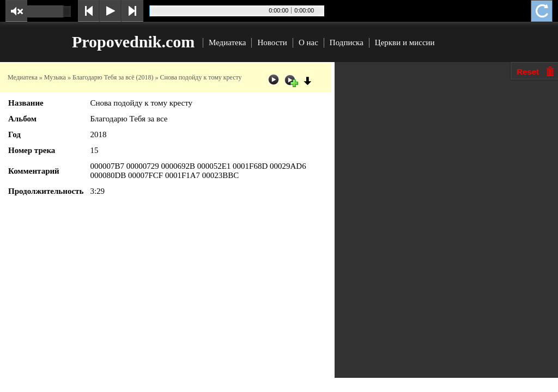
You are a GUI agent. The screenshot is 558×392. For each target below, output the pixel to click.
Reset (528, 72)
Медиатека (227, 42)
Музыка (55, 77)
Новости (272, 42)
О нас (308, 42)
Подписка (347, 42)
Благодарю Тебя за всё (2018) (113, 77)
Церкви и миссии (405, 42)
